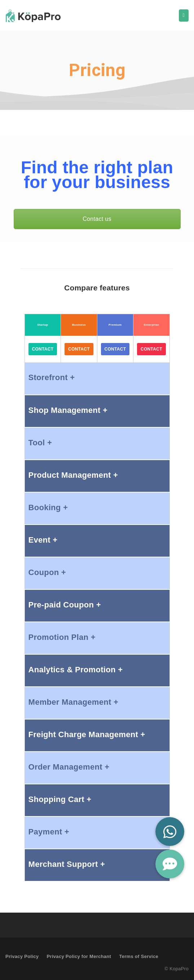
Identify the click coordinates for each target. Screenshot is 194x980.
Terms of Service (139, 956)
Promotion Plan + (62, 637)
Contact (43, 349)
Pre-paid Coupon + (65, 605)
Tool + (40, 443)
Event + (43, 540)
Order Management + (69, 767)
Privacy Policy (22, 956)
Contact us (97, 219)
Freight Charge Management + (87, 734)
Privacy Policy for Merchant (79, 956)
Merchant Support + (67, 864)
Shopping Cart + (60, 799)
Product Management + (73, 475)
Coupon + (47, 572)
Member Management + (74, 702)
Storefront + (52, 377)
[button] (170, 864)
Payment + (49, 832)
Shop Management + (68, 410)
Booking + (48, 507)
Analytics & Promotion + (76, 670)
